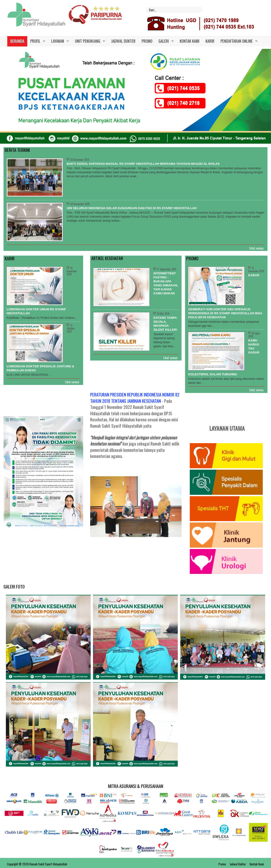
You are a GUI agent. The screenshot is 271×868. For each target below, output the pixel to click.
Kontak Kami (190, 41)
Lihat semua (256, 248)
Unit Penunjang (88, 41)
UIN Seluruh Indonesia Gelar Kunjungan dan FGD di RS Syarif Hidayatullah (132, 208)
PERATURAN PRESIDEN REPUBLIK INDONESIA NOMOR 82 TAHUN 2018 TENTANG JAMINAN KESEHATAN (135, 398)
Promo (147, 41)
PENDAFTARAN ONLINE (237, 41)
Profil (35, 41)
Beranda (17, 41)
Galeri (164, 41)
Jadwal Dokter (123, 41)
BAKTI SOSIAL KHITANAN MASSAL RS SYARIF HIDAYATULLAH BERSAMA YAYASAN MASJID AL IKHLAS (143, 164)
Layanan (58, 41)
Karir (210, 41)
